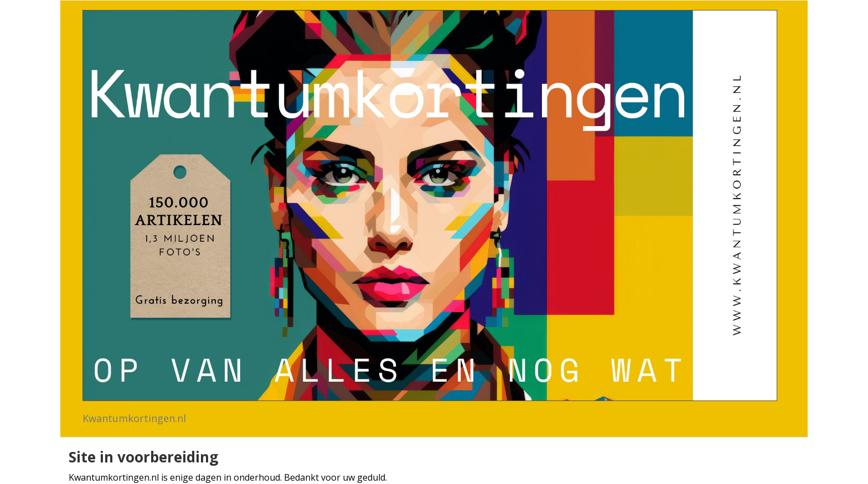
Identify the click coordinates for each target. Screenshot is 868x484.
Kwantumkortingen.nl (134, 418)
